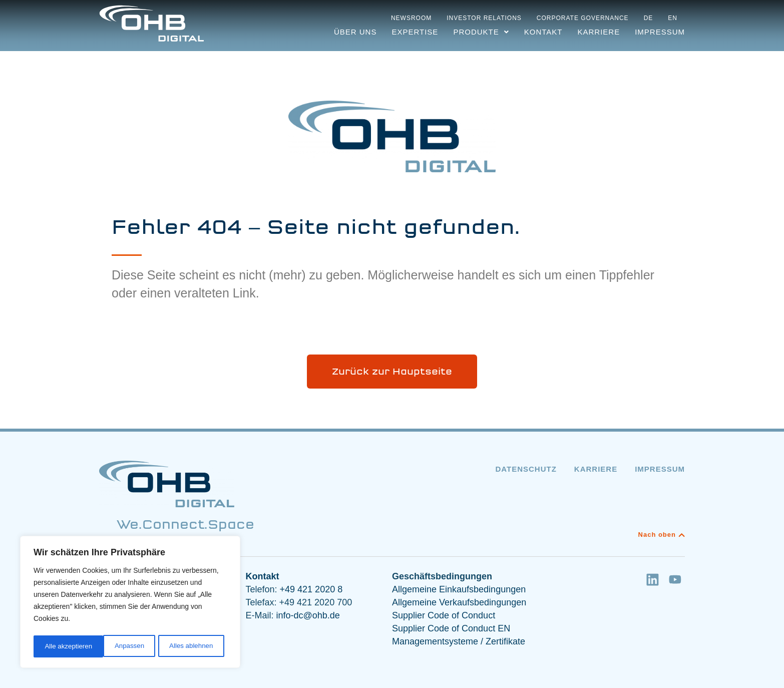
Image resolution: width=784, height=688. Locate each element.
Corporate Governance (583, 18)
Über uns (355, 32)
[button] (481, 32)
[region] (130, 603)
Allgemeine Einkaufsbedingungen (459, 589)
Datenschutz (526, 469)
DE (649, 18)
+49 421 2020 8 (310, 589)
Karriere (599, 32)
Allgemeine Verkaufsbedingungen (459, 602)
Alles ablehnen (121, 646)
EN (673, 18)
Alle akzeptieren (192, 646)
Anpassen (59, 646)
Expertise (415, 32)
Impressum (660, 32)
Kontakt (543, 32)
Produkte (481, 32)
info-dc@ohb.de (308, 615)
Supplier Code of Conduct (444, 615)
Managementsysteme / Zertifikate (459, 641)
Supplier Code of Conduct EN (451, 628)
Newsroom (411, 18)
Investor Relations (484, 18)
